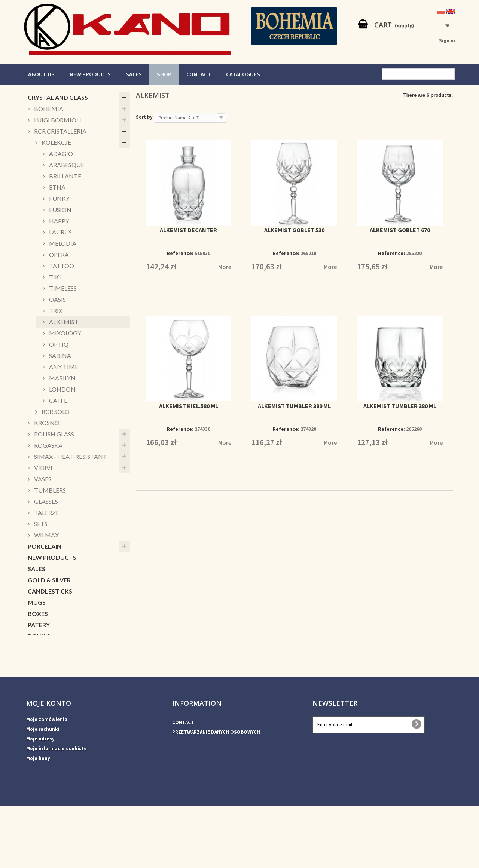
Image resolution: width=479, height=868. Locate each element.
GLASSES (45, 501)
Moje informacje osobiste (57, 811)
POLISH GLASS (54, 434)
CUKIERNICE (45, 647)
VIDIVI (43, 468)
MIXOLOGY (65, 333)
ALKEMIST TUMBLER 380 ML (294, 406)
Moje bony (38, 821)
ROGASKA (48, 445)
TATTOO (61, 266)
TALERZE (46, 513)
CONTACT (199, 74)
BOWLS (39, 636)
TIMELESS (62, 288)
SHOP (164, 74)
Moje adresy (40, 801)
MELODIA (62, 243)
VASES (42, 479)
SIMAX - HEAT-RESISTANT (70, 456)
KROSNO (46, 423)
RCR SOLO (55, 412)
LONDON (62, 389)
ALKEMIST (63, 322)
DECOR (38, 670)
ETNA (57, 187)
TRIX (55, 311)
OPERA (58, 254)
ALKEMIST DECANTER (188, 230)
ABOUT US (41, 74)
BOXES (38, 614)
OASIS (57, 299)
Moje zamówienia (47, 782)
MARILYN (62, 378)
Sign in (447, 41)
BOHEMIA (48, 109)
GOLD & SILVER (49, 580)
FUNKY (59, 198)
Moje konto (49, 766)
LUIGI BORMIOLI (57, 120)
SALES (134, 74)
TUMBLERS (49, 490)
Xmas (36, 658)
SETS (40, 524)
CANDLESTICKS (50, 591)
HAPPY (59, 221)
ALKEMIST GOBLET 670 (400, 230)
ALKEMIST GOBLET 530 (294, 230)
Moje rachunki (43, 792)
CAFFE (58, 400)
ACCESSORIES (48, 681)
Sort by (144, 117)
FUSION (60, 210)
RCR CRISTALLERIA (60, 131)
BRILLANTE (65, 176)
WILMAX (46, 535)
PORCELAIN (45, 546)
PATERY (39, 625)
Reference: (180, 253)
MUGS (37, 602)
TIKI (54, 277)
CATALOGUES (243, 74)
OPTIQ (58, 344)
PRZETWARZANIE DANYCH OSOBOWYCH (216, 795)
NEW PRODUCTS (90, 74)
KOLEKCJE (56, 142)
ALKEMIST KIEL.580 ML (189, 406)
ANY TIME (63, 367)
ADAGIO (60, 154)
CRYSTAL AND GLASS (58, 97)
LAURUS (60, 232)
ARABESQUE (66, 165)
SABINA (60, 355)
